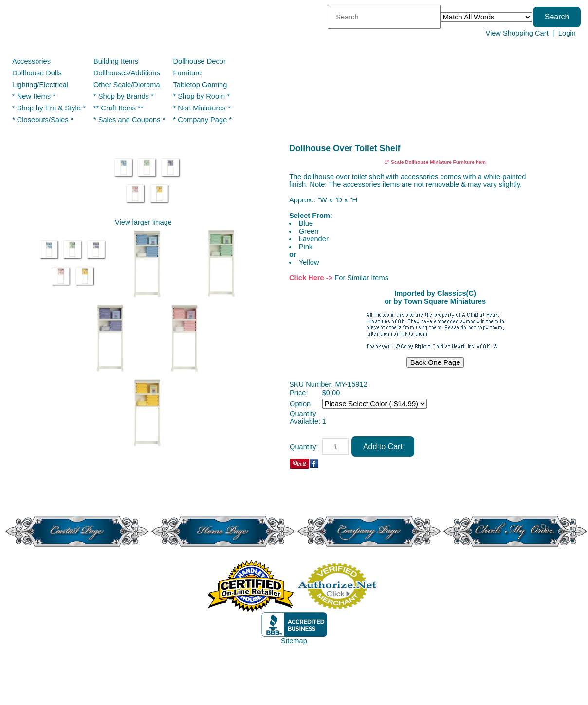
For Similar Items (361, 278)
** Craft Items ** (119, 108)
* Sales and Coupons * (129, 120)
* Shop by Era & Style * (49, 108)
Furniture (188, 73)
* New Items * (34, 96)
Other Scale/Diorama (127, 85)
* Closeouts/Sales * (43, 120)
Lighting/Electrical (41, 85)
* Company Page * (203, 120)
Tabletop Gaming (200, 85)
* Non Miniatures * (202, 108)
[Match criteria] (486, 17)
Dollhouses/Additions (127, 73)
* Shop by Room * (202, 96)
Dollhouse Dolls (37, 73)
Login (567, 33)
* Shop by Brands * (124, 96)
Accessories (31, 61)
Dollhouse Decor (200, 61)
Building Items (116, 61)
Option (300, 404)
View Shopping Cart (517, 33)
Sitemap (294, 641)
